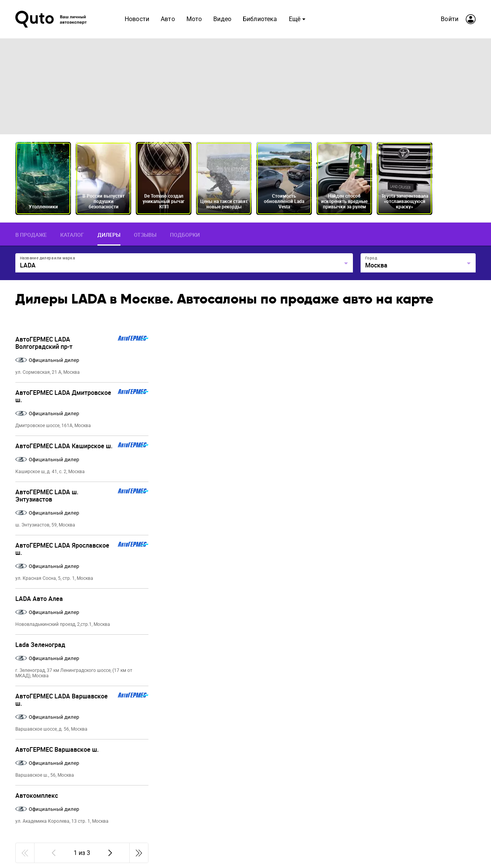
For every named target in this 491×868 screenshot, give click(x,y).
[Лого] (52, 19)
